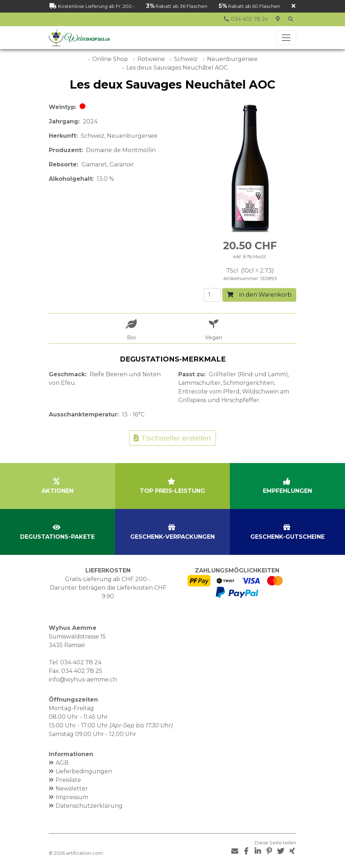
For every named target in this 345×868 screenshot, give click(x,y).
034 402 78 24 (81, 662)
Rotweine (151, 59)
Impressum (72, 797)
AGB (62, 763)
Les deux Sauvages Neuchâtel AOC (177, 68)
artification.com (84, 853)
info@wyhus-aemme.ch (83, 680)
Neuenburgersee (232, 59)
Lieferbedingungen (84, 771)
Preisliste (68, 780)
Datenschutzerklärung (89, 806)
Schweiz (186, 59)
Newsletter (72, 789)
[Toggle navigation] (286, 38)
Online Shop (110, 59)
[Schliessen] (294, 6)
